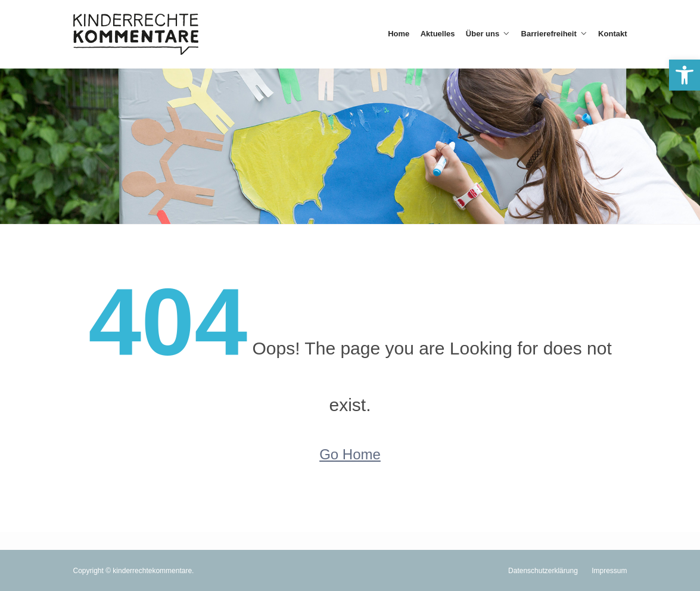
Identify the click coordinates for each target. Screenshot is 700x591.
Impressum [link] (609, 571)
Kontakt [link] (612, 34)
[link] (685, 75)
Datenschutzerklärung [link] (543, 571)
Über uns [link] (483, 34)
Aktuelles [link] (438, 34)
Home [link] (399, 34)
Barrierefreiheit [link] (549, 34)
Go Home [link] (350, 454)
